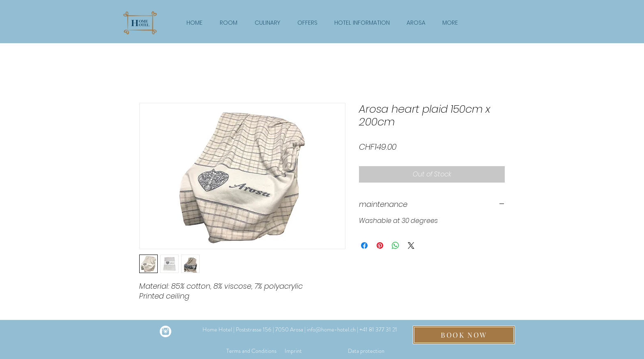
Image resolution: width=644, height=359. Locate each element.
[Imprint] (293, 351)
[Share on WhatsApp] (396, 246)
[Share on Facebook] (364, 246)
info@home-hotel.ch (331, 329)
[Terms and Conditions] (251, 351)
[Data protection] (366, 351)
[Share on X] (411, 246)
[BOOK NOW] (464, 335)
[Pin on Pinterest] (380, 246)
